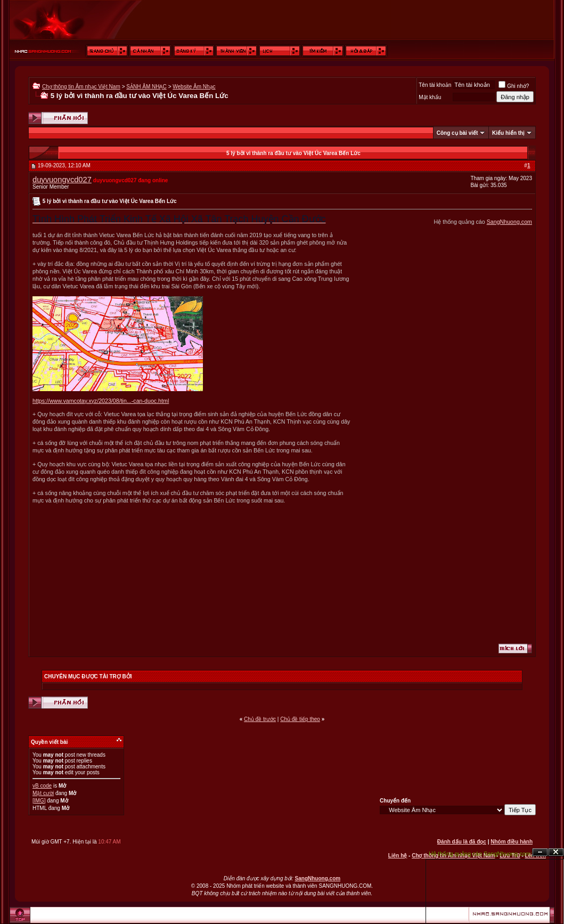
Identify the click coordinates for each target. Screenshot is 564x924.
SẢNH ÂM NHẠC (146, 87)
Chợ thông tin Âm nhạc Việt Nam (81, 87)
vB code (42, 786)
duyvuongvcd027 (62, 180)
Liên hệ (398, 856)
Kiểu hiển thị (508, 133)
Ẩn (540, 852)
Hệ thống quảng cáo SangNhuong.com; (480, 854)
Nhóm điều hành (512, 842)
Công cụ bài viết (457, 133)
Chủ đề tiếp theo (300, 719)
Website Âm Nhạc (194, 87)
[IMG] (39, 801)
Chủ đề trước (260, 719)
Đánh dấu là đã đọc (462, 842)
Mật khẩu (430, 97)
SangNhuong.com (509, 222)
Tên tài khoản (435, 85)
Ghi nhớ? (514, 86)
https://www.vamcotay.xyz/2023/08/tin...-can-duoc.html (101, 401)
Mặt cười (43, 793)
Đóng (556, 852)
